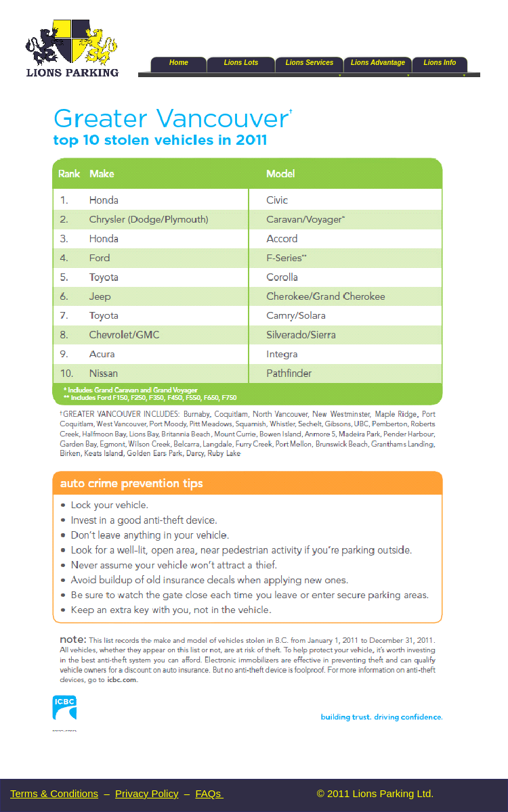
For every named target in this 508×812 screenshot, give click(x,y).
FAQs (209, 793)
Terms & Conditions (54, 793)
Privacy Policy (147, 793)
